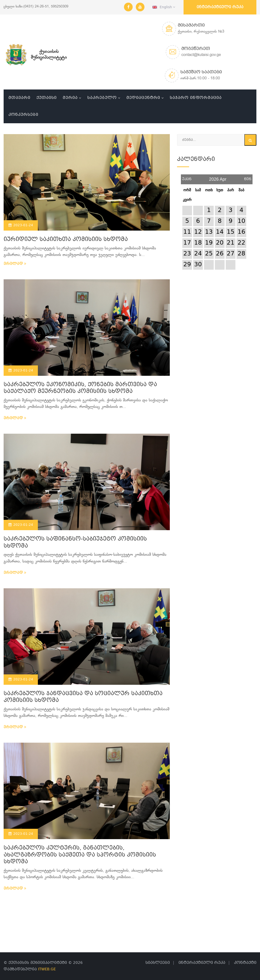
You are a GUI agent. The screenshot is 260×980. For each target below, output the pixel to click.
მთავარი (19, 98)
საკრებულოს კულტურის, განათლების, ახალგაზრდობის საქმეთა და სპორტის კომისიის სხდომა (80, 855)
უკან (187, 177)
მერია (70, 98)
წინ (248, 177)
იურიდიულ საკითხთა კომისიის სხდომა (66, 240)
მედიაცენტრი (143, 98)
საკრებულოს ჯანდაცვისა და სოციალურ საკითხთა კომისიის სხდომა (83, 697)
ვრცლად (15, 264)
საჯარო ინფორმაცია (196, 98)
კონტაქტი (245, 963)
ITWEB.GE (47, 969)
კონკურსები (23, 115)
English (164, 7)
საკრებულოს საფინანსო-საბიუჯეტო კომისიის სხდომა (75, 543)
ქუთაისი (47, 98)
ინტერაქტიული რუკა (220, 7)
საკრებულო (102, 98)
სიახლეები (158, 963)
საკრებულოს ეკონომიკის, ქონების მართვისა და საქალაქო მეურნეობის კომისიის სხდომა (80, 388)
